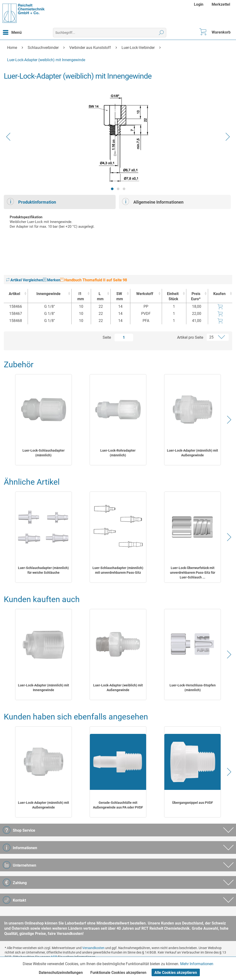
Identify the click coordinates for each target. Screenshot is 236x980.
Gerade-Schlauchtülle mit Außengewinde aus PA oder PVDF (118, 805)
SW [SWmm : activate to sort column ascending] (119, 297)
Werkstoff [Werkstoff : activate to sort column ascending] (145, 294)
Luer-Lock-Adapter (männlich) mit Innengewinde (44, 688)
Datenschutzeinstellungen (61, 973)
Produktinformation (31, 201)
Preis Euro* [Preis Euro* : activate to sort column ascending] (196, 296)
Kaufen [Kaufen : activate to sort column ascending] (219, 294)
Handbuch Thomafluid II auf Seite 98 (94, 280)
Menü (12, 32)
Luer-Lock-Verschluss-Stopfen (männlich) (193, 688)
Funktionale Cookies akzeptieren (118, 973)
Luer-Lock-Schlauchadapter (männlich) (44, 453)
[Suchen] (161, 33)
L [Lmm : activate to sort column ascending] (100, 297)
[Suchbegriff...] (110, 33)
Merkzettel (221, 4)
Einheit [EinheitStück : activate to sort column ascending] (173, 297)
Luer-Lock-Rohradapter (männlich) (118, 453)
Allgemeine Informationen (153, 201)
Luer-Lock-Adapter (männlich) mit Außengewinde (192, 453)
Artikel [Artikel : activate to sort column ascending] (14, 294)
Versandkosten (93, 948)
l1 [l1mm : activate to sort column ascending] (80, 297)
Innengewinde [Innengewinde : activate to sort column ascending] (48, 294)
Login (199, 4)
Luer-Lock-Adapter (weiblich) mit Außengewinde (118, 688)
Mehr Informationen (197, 964)
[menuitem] (199, 4)
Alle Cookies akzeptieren (176, 973)
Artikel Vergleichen (25, 280)
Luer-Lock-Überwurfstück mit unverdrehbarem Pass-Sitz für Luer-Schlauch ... (193, 573)
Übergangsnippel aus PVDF (193, 803)
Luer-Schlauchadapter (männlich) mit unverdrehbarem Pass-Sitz (118, 570)
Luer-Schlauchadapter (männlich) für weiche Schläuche (43, 570)
